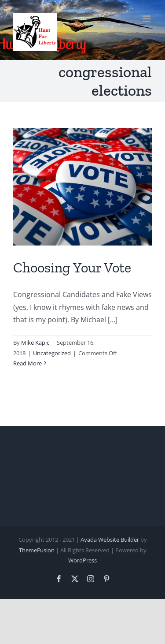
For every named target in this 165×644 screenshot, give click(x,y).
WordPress (82, 560)
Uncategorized (52, 353)
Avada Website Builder (110, 540)
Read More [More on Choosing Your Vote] (27, 363)
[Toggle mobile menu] (147, 19)
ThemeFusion (37, 550)
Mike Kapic (35, 342)
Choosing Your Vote (72, 268)
